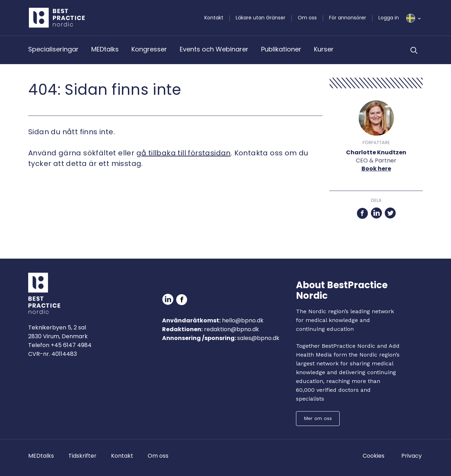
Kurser (324, 49)
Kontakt (214, 18)
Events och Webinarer (214, 49)
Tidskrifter (82, 456)
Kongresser (149, 49)
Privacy (412, 456)
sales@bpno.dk (258, 338)
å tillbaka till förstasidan (186, 153)
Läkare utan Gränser (261, 18)
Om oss (307, 18)
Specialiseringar (53, 49)
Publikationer (281, 49)
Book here (376, 169)
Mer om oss (318, 418)
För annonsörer (348, 18)
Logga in (389, 18)
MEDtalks (105, 49)
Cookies (373, 456)
